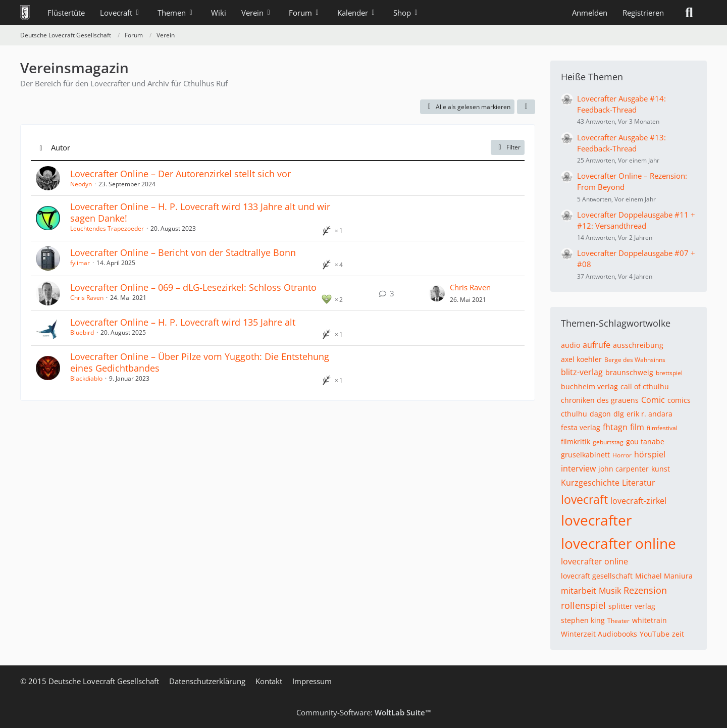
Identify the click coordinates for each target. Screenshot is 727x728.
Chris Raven (87, 298)
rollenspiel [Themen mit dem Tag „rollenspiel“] (583, 605)
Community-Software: (364, 712)
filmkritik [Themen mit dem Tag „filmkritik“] (576, 441)
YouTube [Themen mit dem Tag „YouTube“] (655, 634)
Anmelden (590, 13)
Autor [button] (61, 147)
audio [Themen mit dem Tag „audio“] (570, 345)
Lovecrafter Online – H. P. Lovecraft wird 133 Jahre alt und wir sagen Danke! (200, 212)
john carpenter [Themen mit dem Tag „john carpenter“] (624, 469)
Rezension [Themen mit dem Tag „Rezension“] (645, 590)
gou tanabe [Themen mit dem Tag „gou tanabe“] (645, 441)
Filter (508, 147)
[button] (526, 107)
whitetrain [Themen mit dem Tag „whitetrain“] (650, 620)
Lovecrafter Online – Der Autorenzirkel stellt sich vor (180, 174)
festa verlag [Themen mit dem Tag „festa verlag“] (581, 427)
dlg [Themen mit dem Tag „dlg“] (619, 414)
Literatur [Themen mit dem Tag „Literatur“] (639, 483)
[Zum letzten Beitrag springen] (437, 293)
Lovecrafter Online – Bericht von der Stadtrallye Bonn (183, 252)
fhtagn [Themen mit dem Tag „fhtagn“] (615, 427)
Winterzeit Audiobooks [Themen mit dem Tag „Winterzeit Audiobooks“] (599, 634)
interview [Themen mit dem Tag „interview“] (578, 469)
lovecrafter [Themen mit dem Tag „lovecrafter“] (596, 520)
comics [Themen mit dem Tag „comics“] (679, 400)
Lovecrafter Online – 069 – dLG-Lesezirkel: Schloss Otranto (193, 287)
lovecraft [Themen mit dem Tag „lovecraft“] (584, 499)
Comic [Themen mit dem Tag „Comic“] (653, 400)
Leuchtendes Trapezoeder (107, 228)
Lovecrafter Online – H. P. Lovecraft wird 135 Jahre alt (183, 322)
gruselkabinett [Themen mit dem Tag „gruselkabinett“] (585, 455)
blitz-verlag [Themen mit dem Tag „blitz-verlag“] (582, 372)
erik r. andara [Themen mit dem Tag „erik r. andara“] (650, 414)
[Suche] (689, 13)
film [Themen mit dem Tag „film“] (637, 427)
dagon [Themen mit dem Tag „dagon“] (600, 414)
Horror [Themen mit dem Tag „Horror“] (622, 455)
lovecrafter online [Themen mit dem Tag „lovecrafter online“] (618, 543)
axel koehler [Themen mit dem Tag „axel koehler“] (581, 359)
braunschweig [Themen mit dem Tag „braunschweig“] (629, 372)
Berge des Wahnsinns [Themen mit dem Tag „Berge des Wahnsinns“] (635, 360)
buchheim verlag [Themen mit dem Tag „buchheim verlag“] (589, 386)
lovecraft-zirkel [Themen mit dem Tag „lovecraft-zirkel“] (638, 501)
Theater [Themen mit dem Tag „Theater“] (618, 621)
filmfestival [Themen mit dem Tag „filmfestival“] (662, 428)
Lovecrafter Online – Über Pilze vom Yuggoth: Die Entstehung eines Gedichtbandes (200, 362)
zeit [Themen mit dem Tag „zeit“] (678, 634)
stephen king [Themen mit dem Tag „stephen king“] (583, 620)
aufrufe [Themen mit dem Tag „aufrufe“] (596, 345)
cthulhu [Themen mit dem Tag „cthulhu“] (574, 414)
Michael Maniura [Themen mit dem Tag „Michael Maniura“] (664, 576)
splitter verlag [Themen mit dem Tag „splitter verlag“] (632, 606)
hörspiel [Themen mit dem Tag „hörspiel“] (650, 454)
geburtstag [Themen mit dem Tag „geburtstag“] (608, 442)
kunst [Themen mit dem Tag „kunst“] (661, 469)
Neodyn (81, 184)
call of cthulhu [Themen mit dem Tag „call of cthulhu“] (645, 386)
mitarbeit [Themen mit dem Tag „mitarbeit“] (579, 591)
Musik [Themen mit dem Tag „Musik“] (610, 591)
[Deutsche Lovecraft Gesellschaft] (25, 13)
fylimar (80, 263)
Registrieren (643, 13)
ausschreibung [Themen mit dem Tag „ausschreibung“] (638, 345)
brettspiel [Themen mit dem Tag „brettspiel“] (669, 373)
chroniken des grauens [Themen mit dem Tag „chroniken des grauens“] (600, 400)
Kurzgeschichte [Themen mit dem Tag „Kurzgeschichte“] (590, 483)
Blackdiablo (86, 378)
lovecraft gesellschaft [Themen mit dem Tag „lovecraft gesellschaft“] (597, 576)
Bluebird (82, 332)
